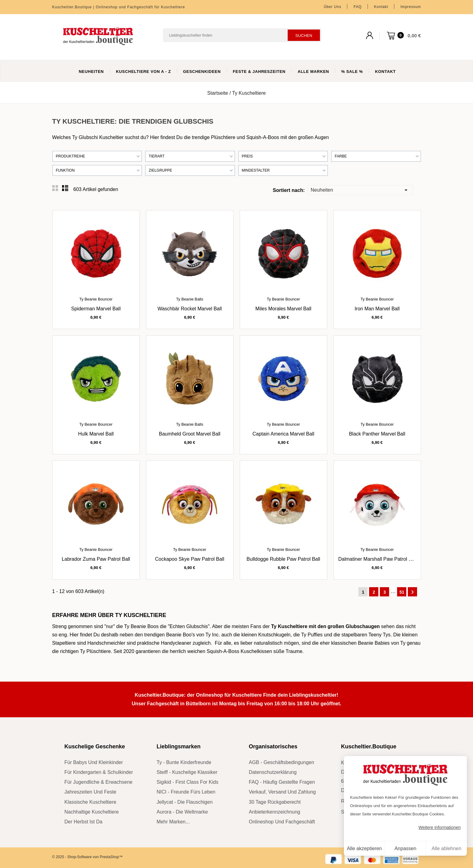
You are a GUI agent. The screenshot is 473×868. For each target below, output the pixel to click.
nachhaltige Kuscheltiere (92, 812)
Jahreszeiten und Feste (91, 792)
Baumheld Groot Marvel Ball (190, 434)
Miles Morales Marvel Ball (283, 309)
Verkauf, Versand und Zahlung (282, 792)
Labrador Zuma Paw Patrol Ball (96, 559)
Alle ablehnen (446, 848)
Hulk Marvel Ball (96, 434)
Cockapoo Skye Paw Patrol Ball (190, 559)
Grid (55, 188)
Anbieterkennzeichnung (275, 812)
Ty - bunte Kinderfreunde (184, 762)
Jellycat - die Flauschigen (185, 802)
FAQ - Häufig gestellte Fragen (282, 782)
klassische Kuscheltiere (91, 802)
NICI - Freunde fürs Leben (186, 792)
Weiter (412, 592)
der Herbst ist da (84, 822)
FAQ (357, 7)
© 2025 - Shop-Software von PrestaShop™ (88, 857)
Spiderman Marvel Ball (96, 309)
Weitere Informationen (440, 827)
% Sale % (352, 72)
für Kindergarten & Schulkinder (99, 772)
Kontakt (381, 7)
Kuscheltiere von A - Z (143, 72)
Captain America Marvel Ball (284, 434)
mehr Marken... (173, 822)
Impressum (411, 7)
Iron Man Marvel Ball (377, 309)
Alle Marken (313, 72)
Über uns (332, 7)
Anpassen (405, 848)
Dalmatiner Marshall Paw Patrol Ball (378, 559)
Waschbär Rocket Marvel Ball (189, 309)
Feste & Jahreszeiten (259, 72)
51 (402, 592)
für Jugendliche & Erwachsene (99, 782)
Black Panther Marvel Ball (377, 434)
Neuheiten (91, 72)
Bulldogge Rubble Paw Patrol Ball (283, 559)
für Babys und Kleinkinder (94, 762)
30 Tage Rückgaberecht (275, 802)
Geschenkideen (202, 72)
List (65, 188)
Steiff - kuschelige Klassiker (187, 772)
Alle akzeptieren (364, 848)
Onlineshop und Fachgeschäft (282, 822)
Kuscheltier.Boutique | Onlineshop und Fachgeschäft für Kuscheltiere (119, 7)
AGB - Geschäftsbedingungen (282, 762)
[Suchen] (242, 35)
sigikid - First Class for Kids (188, 782)
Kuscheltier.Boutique (369, 747)
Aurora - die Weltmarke (182, 812)
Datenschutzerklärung (273, 772)
